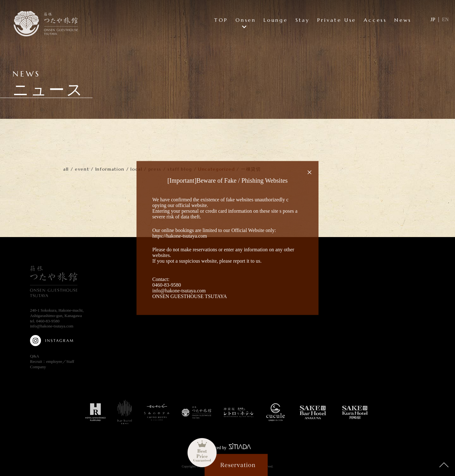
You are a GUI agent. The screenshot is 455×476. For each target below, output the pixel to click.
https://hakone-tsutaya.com (180, 236)
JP (433, 19)
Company (38, 367)
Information (110, 169)
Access (375, 20)
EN (445, 19)
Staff (70, 361)
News (403, 20)
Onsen (246, 20)
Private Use (337, 20)
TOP (221, 20)
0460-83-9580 (48, 321)
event (82, 169)
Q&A (35, 356)
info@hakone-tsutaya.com (52, 326)
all (66, 169)
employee (54, 361)
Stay (303, 20)
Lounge (276, 20)
